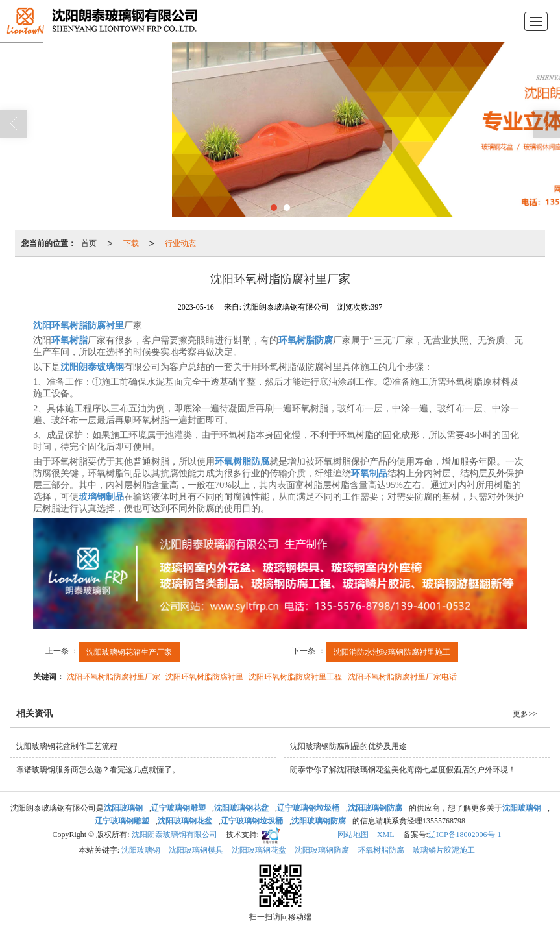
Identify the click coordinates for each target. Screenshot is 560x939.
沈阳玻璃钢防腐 (322, 850)
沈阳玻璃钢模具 (196, 850)
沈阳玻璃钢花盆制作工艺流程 (67, 746)
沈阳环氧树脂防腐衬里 (204, 677)
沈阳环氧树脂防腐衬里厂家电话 (402, 677)
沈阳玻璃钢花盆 (259, 850)
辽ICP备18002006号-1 (465, 835)
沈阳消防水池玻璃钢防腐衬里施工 (392, 652)
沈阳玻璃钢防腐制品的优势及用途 (348, 746)
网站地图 (353, 835)
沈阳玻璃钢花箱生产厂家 (129, 652)
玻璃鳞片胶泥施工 (444, 850)
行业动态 (180, 243)
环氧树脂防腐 (381, 850)
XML (386, 835)
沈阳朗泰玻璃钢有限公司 (175, 835)
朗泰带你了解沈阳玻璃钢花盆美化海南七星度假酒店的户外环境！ (403, 770)
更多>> (525, 714)
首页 (89, 243)
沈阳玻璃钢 (141, 850)
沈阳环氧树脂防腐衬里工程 (295, 677)
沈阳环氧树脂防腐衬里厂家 (114, 677)
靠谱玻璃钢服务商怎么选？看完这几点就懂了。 (98, 770)
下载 (131, 243)
